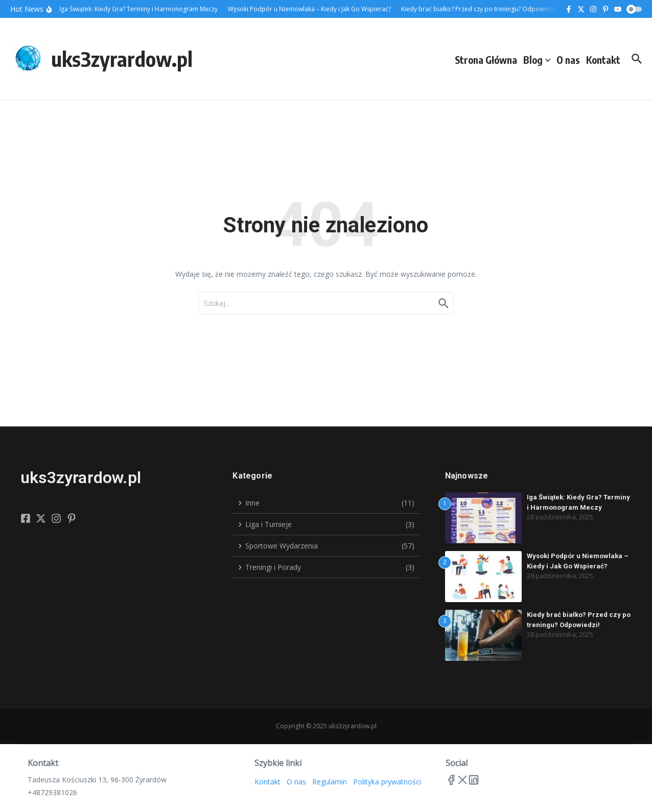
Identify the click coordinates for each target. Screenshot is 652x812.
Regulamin (330, 782)
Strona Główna (486, 60)
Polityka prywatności (387, 782)
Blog (537, 60)
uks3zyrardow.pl (122, 59)
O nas (568, 60)
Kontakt (603, 60)
